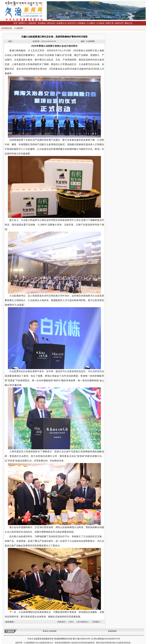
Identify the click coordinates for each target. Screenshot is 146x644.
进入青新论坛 (83, 622)
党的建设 (42, 23)
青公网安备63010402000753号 (107, 639)
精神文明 (119, 23)
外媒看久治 (62, 23)
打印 (71, 622)
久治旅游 (100, 23)
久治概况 (91, 23)
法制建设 (81, 23)
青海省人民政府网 (50, 631)
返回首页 (62, 622)
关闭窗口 (96, 622)
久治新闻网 (19, 28)
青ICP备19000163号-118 (83, 639)
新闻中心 (23, 23)
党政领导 (32, 23)
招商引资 (110, 23)
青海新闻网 (112, 631)
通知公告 (129, 23)
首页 (15, 23)
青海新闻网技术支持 (63, 639)
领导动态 (51, 23)
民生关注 (72, 23)
